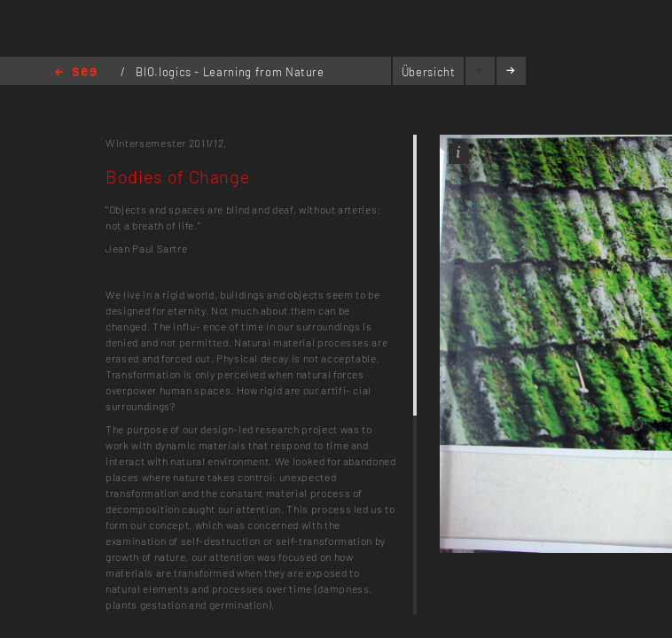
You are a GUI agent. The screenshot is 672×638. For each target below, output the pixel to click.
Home (76, 73)
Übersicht (429, 72)
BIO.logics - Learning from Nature (230, 72)
